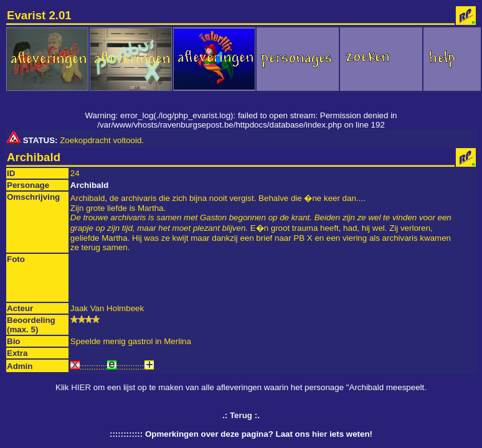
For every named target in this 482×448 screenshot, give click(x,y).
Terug (241, 415)
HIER (81, 387)
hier (319, 434)
